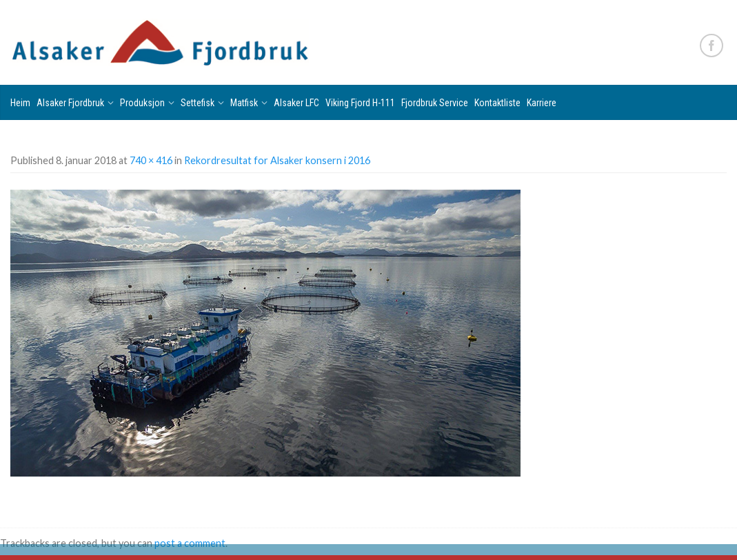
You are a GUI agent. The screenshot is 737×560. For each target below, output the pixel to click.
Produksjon (142, 103)
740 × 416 (151, 160)
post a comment (190, 543)
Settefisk (198, 103)
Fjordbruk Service (435, 103)
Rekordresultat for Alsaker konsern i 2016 (277, 160)
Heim (20, 103)
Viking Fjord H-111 (360, 103)
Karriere (542, 103)
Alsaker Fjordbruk (70, 103)
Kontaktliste (497, 103)
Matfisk (244, 103)
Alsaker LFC (296, 103)
